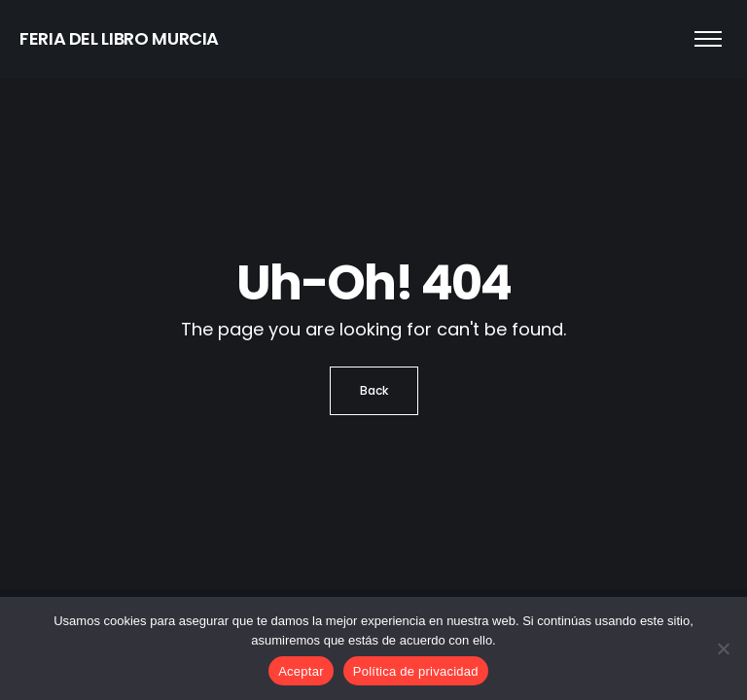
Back (374, 390)
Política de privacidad (416, 671)
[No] (723, 648)
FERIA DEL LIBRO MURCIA (119, 38)
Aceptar (301, 671)
